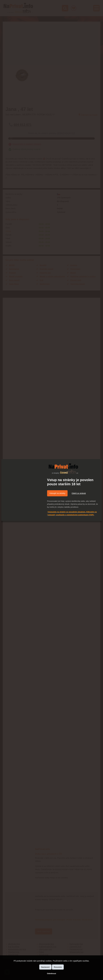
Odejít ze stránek (79, 493)
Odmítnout (51, 974)
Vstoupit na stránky (57, 493)
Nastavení (45, 967)
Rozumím (58, 967)
